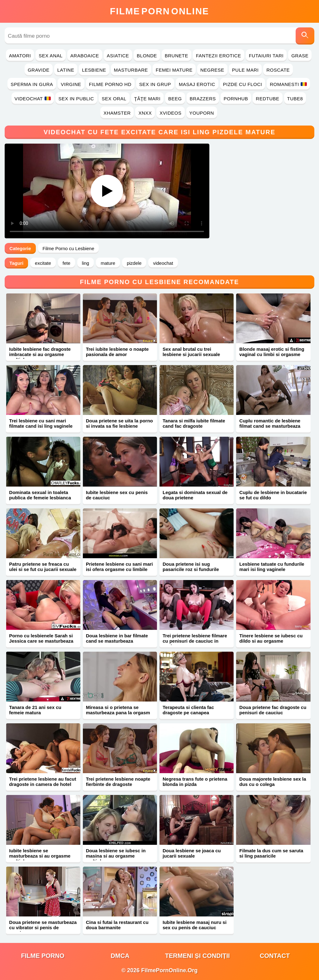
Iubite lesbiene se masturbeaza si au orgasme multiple (40, 856)
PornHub (236, 99)
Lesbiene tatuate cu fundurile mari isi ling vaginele (272, 567)
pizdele (134, 263)
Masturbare (131, 70)
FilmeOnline (159, 11)
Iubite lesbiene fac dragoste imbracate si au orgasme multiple (40, 354)
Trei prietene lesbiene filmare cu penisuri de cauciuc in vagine (195, 641)
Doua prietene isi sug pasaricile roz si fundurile (191, 567)
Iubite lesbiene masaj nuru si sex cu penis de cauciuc (195, 925)
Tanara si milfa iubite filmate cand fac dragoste (194, 423)
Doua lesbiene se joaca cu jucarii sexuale (192, 853)
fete (67, 263)
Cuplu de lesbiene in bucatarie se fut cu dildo (273, 495)
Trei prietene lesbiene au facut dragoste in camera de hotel (43, 782)
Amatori (20, 56)
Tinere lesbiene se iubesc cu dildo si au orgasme (271, 638)
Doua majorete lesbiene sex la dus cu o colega (273, 782)
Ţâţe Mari (148, 99)
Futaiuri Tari (266, 56)
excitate (43, 263)
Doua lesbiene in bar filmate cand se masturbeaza (117, 638)
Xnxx (145, 113)
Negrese (212, 70)
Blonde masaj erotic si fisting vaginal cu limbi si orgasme (272, 352)
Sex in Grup (155, 84)
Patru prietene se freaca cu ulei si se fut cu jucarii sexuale (43, 567)
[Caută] (305, 36)
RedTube (267, 99)
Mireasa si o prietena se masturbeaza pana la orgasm (118, 710)
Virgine (71, 84)
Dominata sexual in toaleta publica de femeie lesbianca (40, 495)
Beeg (175, 99)
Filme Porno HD (110, 84)
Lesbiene (94, 70)
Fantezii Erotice (219, 56)
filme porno (43, 956)
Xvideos (170, 113)
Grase (300, 56)
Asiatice (118, 56)
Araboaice (85, 56)
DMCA (120, 956)
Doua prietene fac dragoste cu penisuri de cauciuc (273, 710)
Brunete (176, 56)
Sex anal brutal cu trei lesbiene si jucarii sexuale (191, 352)
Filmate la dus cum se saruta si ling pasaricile (271, 853)
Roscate (278, 70)
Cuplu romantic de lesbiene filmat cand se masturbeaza (270, 423)
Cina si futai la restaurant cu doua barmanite (117, 925)
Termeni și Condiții (198, 956)
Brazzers (203, 99)
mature (108, 263)
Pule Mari (245, 70)
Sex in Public (76, 99)
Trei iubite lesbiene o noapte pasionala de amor (117, 352)
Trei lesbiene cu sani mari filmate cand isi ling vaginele (41, 423)
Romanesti (288, 84)
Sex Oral (114, 99)
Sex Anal (51, 56)
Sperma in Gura (32, 84)
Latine (66, 70)
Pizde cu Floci (243, 84)
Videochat (33, 99)
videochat (163, 263)
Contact (275, 956)
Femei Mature (174, 70)
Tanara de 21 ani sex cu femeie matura (35, 710)
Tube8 (295, 99)
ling (86, 263)
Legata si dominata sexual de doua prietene (195, 495)
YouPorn (202, 113)
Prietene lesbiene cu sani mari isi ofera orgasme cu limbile (119, 567)
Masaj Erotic (197, 84)
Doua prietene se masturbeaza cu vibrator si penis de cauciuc (43, 928)
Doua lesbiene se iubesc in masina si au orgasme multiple (116, 856)
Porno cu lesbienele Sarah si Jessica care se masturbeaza (41, 638)
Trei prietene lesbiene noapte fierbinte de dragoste (118, 782)
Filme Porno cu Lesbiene (69, 248)
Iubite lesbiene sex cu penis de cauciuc (117, 495)
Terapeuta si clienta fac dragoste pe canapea (188, 710)
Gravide (39, 70)
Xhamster (117, 113)
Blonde (147, 56)
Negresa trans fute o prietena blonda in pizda (195, 782)
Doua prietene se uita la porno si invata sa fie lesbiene (119, 423)
